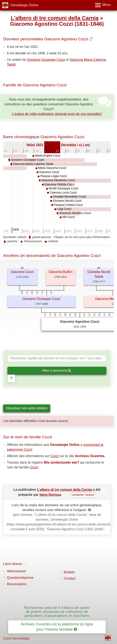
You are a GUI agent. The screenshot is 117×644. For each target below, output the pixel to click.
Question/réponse (20, 578)
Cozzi (55, 456)
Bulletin (69, 572)
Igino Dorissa (50, 495)
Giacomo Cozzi (22, 272)
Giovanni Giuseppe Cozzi (46, 60)
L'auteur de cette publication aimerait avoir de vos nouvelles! (57, 114)
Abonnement (16, 571)
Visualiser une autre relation (27, 408)
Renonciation (17, 584)
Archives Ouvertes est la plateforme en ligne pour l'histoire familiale (57, 627)
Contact (70, 578)
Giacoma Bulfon (61, 272)
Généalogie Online (24, 5)
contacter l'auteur (83, 495)
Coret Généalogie (16, 638)
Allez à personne (57, 370)
